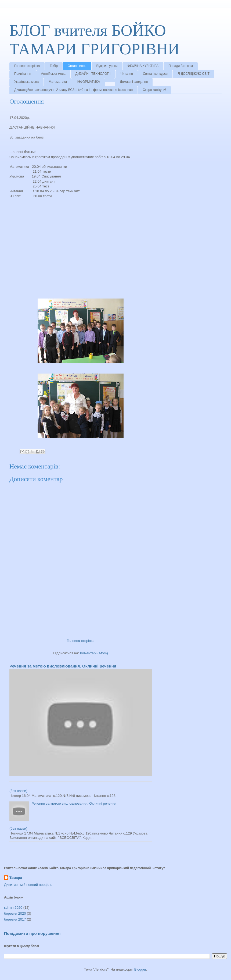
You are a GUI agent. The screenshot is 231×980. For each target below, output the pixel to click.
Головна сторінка (27, 66)
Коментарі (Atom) (94, 653)
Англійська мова (53, 74)
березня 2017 (15, 919)
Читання (127, 74)
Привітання (23, 74)
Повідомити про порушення (32, 933)
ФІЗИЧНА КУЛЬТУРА (143, 66)
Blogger (140, 969)
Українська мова (26, 82)
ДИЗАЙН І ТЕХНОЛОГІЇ (93, 74)
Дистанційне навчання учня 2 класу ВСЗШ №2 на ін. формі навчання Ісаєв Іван (73, 90)
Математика (58, 82)
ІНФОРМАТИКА (88, 82)
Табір (54, 66)
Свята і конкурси (155, 74)
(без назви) (18, 791)
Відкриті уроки (107, 66)
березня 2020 (15, 913)
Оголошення (77, 66)
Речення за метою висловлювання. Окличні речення (63, 666)
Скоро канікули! (154, 90)
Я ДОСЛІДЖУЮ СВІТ (194, 74)
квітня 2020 (13, 908)
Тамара (16, 878)
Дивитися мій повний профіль (28, 885)
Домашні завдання (134, 82)
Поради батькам (181, 66)
